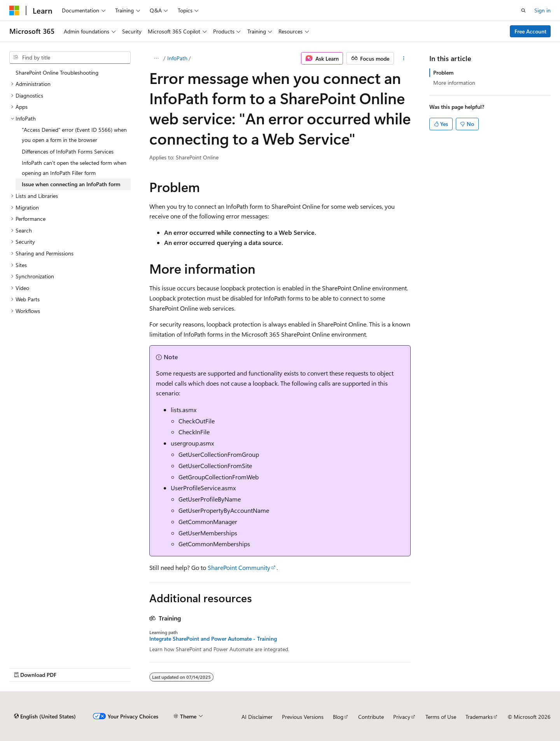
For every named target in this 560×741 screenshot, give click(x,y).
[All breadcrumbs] (156, 58)
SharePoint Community (239, 567)
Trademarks (479, 717)
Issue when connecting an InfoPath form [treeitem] (71, 184)
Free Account (530, 31)
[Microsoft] (14, 10)
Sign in (542, 10)
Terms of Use (441, 717)
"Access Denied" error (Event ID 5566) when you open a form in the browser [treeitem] (74, 135)
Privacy (402, 717)
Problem (443, 73)
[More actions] (404, 58)
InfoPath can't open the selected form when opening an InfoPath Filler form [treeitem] (74, 168)
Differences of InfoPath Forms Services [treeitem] (68, 151)
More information (454, 83)
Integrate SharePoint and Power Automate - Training (213, 639)
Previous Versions (303, 717)
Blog (338, 717)
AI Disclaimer (257, 717)
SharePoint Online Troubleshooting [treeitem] (57, 73)
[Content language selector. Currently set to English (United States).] (45, 717)
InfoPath (177, 58)
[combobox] (70, 58)
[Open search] (523, 10)
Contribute (371, 717)
